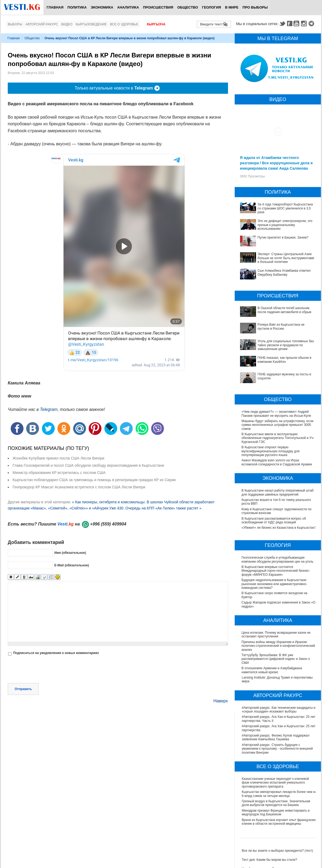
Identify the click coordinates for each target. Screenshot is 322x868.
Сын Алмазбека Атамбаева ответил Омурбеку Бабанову (284, 273)
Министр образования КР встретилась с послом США (59, 473)
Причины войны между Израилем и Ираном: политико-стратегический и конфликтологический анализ (279, 646)
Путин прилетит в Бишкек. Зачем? (283, 238)
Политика (77, 7)
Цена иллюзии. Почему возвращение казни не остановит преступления (276, 635)
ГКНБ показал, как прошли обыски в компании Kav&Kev (285, 360)
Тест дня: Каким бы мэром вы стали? (270, 860)
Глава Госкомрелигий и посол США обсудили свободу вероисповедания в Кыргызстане (88, 465)
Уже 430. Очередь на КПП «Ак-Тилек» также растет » (155, 508)
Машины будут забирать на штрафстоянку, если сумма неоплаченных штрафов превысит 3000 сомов (278, 425)
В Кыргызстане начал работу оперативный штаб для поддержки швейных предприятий (278, 492)
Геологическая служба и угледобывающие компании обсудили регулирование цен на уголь (278, 559)
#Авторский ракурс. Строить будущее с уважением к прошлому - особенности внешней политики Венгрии (277, 749)
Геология (212, 7)
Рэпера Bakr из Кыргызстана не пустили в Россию (281, 326)
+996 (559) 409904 (108, 524)
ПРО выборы (255, 7)
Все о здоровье (124, 24)
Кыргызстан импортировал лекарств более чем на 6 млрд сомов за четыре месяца (279, 794)
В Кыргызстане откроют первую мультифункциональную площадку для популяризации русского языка (271, 451)
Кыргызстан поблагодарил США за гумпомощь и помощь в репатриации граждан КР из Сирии (94, 480)
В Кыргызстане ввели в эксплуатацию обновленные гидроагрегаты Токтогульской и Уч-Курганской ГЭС (278, 438)
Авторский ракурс (42, 24)
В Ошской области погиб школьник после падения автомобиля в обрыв (284, 310)
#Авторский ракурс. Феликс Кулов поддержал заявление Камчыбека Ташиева (276, 737)
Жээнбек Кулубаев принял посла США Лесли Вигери (58, 458)
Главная (55, 7)
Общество (188, 7)
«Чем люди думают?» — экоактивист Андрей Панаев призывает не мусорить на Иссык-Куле (276, 414)
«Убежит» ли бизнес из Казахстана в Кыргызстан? (279, 528)
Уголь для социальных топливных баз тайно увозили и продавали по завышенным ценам (286, 345)
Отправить (23, 689)
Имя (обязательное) (70, 552)
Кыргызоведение (91, 24)
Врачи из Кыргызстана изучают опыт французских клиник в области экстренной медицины (279, 822)
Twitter (282, 24)
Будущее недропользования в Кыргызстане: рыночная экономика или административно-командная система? (275, 584)
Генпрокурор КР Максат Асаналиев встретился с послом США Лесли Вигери (79, 487)
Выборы (15, 24)
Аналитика (128, 7)
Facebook (290, 24)
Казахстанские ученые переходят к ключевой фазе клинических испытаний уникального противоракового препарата (276, 783)
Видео (67, 24)
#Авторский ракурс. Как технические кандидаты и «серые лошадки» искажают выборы (279, 710)
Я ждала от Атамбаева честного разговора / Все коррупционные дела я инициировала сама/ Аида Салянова (276, 163)
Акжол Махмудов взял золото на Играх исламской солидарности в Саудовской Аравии (277, 462)
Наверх (221, 701)
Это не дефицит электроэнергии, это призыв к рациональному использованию (285, 225)
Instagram (305, 24)
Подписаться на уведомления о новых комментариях (56, 653)
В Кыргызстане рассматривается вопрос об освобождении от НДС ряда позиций (274, 520)
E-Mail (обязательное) (72, 565)
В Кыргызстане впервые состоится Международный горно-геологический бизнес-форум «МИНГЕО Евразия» (276, 571)
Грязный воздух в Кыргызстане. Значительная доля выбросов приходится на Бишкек (276, 803)
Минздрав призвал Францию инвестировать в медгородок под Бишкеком (276, 812)
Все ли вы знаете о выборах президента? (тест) (278, 851)
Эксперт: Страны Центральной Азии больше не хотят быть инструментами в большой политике (286, 258)
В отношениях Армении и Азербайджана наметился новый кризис (272, 670)
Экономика (102, 7)
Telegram (312, 24)
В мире (232, 7)
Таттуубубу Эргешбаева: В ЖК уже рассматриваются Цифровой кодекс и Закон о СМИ (276, 659)
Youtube (297, 24)
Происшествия (158, 7)
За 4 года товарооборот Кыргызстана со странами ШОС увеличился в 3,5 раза (285, 208)
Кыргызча (156, 24)
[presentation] (48, 670)
